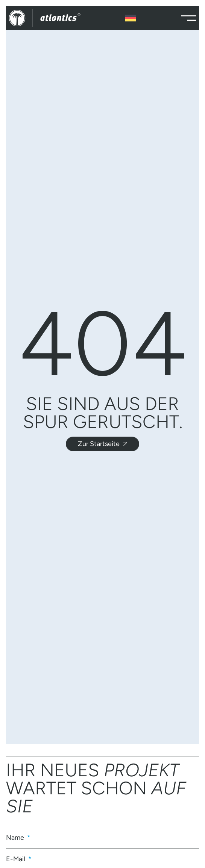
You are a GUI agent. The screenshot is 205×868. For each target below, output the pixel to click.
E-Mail (16, 859)
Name (16, 838)
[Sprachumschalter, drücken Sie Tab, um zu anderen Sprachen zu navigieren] (131, 18)
